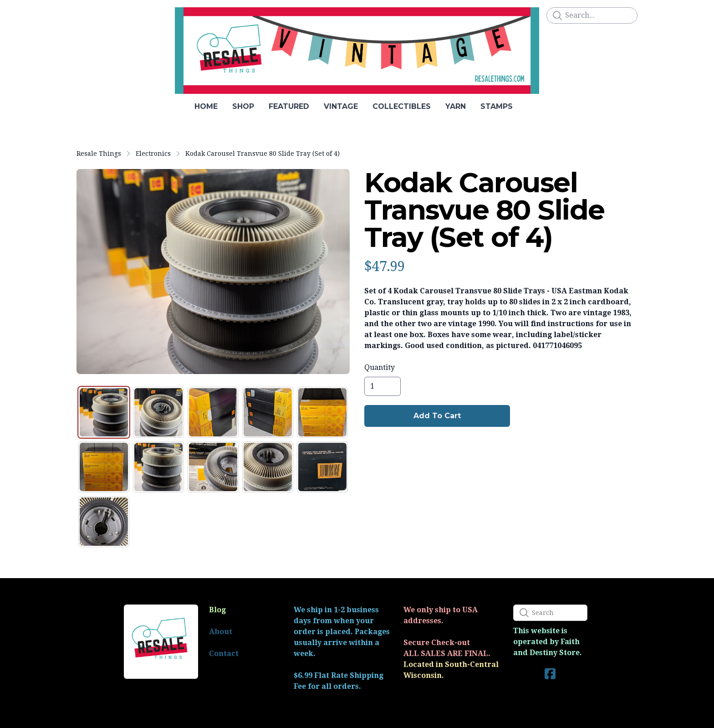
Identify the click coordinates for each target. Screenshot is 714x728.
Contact (224, 654)
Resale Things (99, 154)
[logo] (357, 51)
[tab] (104, 412)
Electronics (153, 154)
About (221, 632)
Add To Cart (437, 416)
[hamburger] (84, 15)
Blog (217, 610)
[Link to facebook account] (550, 674)
